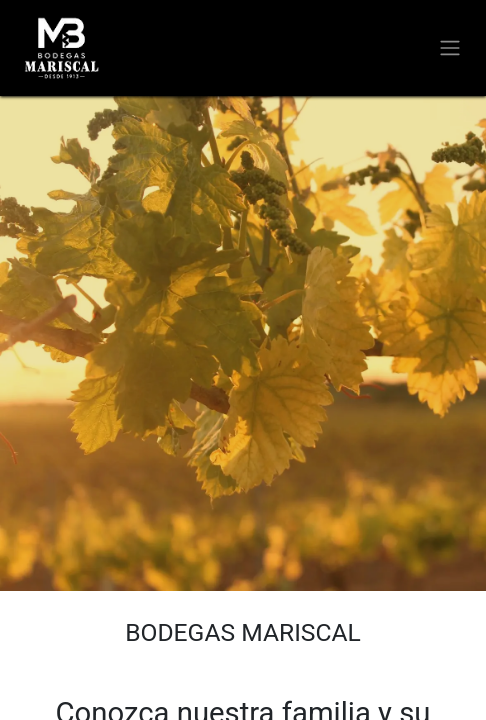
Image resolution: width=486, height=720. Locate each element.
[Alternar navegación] (450, 48)
